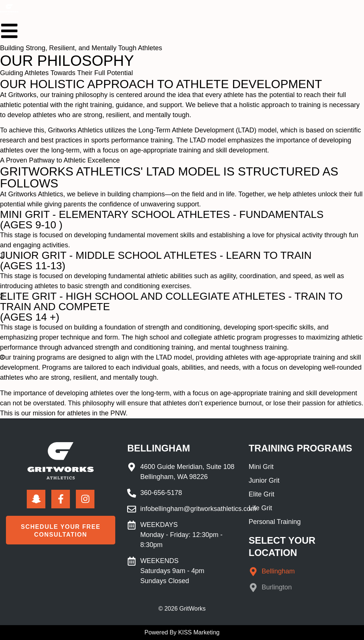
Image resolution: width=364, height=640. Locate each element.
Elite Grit (262, 494)
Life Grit (260, 508)
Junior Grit (264, 480)
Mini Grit (261, 467)
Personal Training (275, 522)
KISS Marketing (199, 632)
